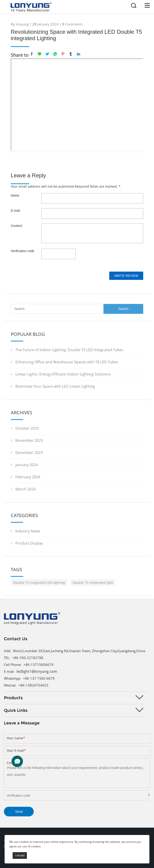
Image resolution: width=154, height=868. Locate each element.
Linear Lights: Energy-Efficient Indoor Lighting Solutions (63, 374)
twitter (47, 54)
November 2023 (29, 440)
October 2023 (27, 428)
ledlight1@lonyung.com (37, 671)
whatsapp (55, 54)
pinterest (63, 54)
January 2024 (27, 465)
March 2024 (25, 489)
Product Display (29, 543)
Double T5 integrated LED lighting (39, 583)
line (39, 54)
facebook (32, 54)
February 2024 (28, 477)
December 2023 (29, 453)
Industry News (28, 531)
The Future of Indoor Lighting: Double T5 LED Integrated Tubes (69, 350)
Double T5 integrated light (93, 583)
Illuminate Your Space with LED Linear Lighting (55, 386)
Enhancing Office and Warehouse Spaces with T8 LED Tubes (67, 362)
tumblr (71, 54)
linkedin (78, 54)
